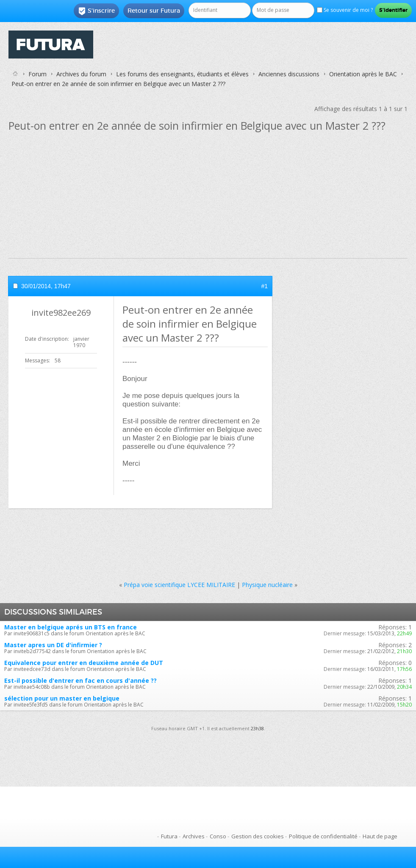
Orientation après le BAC (363, 74)
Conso (218, 836)
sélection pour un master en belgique (62, 698)
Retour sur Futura (154, 11)
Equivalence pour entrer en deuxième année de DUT (84, 663)
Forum (37, 74)
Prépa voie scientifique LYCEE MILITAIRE (179, 585)
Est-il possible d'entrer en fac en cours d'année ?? (80, 680)
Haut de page (380, 836)
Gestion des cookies (258, 836)
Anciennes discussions (289, 74)
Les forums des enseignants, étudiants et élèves (182, 74)
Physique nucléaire (267, 585)
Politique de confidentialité (323, 836)
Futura (169, 836)
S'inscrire (96, 11)
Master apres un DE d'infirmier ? (53, 645)
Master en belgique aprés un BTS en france (71, 627)
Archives (194, 836)
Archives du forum (81, 74)
